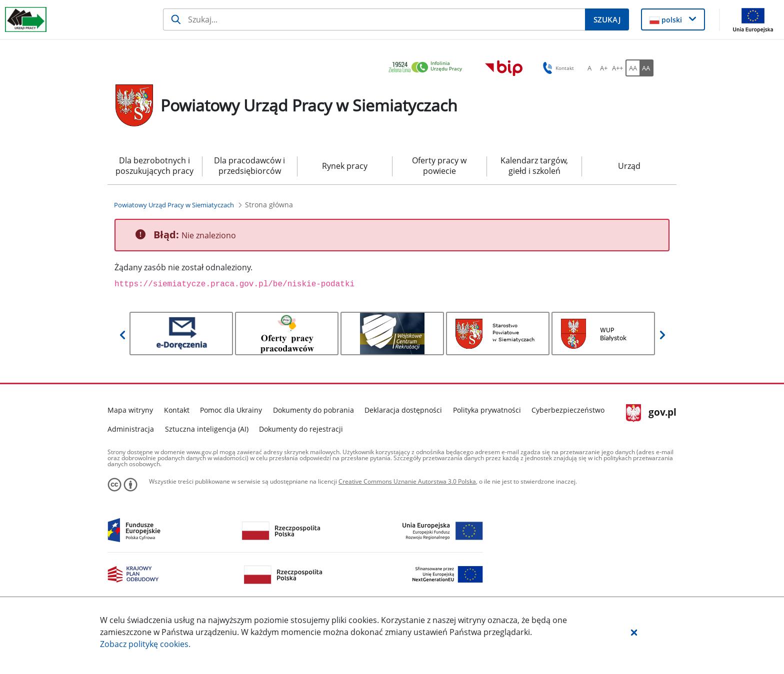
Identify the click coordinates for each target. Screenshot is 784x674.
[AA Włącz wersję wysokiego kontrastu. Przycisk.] (646, 68)
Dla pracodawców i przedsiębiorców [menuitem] (249, 166)
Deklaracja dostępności (403, 410)
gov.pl (651, 413)
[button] (634, 632)
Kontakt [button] (557, 68)
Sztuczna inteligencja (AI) (207, 429)
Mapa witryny (130, 410)
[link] (428, 68)
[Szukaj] (374, 19)
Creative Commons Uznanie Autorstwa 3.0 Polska (407, 481)
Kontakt (177, 410)
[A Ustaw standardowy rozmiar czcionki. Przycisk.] (589, 68)
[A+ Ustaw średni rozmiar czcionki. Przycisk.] (603, 68)
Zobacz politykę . (145, 644)
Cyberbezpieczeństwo (568, 410)
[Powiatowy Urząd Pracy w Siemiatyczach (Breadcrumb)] (174, 205)
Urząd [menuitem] (629, 166)
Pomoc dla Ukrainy (231, 410)
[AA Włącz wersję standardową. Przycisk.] (632, 68)
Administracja (131, 429)
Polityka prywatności (487, 410)
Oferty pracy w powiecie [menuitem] (439, 166)
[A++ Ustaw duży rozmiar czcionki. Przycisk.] (617, 68)
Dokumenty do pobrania (313, 410)
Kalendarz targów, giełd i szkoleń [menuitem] (534, 166)
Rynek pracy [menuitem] (345, 166)
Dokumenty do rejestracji (301, 429)
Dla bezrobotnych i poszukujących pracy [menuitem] (154, 166)
